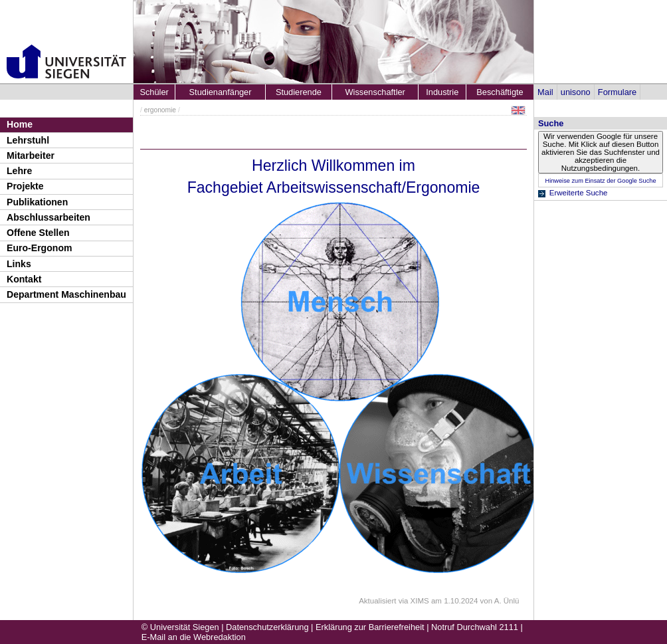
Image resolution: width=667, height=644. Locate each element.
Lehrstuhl (28, 140)
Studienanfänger (221, 92)
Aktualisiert (377, 601)
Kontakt (24, 279)
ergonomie (160, 110)
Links (19, 264)
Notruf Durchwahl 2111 (475, 627)
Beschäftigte (500, 92)
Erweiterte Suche (579, 193)
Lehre (19, 171)
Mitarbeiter (31, 156)
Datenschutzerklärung (267, 627)
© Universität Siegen (180, 627)
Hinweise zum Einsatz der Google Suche (600, 181)
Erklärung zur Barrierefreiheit (370, 627)
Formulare (617, 92)
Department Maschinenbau (66, 294)
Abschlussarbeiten (48, 217)
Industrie (442, 92)
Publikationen (37, 202)
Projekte (25, 186)
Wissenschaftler (375, 92)
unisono (576, 92)
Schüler (154, 92)
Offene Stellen (38, 233)
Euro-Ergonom (40, 248)
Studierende (299, 92)
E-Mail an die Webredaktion (194, 637)
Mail (545, 92)
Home (20, 124)
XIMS (420, 601)
